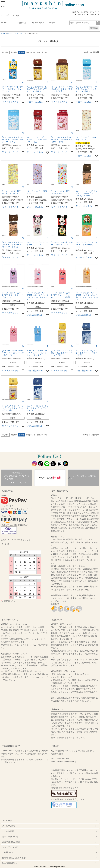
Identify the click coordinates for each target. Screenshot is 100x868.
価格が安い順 (30, 52)
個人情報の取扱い (10, 863)
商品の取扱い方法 (10, 837)
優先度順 (14, 52)
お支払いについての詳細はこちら (16, 540)
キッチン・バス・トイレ (16, 33)
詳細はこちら (61, 601)
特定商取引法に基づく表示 (14, 858)
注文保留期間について (11, 746)
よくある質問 (8, 831)
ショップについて (10, 847)
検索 (98, 23)
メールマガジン (93, 14)
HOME (3, 33)
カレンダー (6, 544)
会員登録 (85, 12)
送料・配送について (60, 491)
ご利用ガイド (81, 14)
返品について (57, 620)
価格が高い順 (42, 52)
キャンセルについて (10, 620)
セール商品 (38, 23)
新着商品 (21, 23)
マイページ (95, 12)
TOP (4, 23)
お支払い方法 (7, 491)
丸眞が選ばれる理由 (11, 842)
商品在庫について (59, 709)
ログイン (76, 12)
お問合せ (55, 746)
